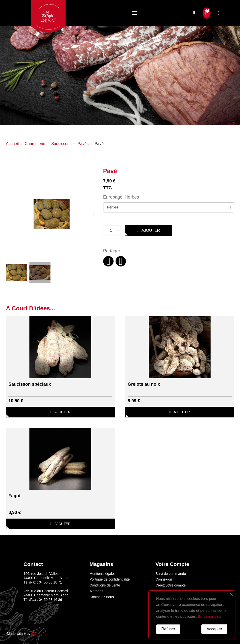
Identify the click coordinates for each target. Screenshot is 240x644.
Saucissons (61, 144)
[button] (194, 13)
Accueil (12, 144)
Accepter (214, 629)
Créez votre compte (170, 585)
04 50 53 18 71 (50, 582)
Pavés (83, 144)
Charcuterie (35, 144)
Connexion (164, 579)
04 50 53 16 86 (50, 600)
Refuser (168, 629)
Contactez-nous (102, 597)
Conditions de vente (105, 585)
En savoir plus (209, 616)
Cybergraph (40, 634)
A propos (96, 591)
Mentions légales (103, 574)
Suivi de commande (171, 574)
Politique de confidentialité (110, 579)
